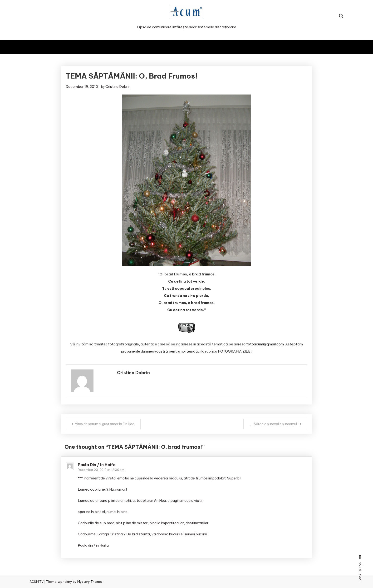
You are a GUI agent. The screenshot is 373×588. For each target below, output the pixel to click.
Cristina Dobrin (118, 87)
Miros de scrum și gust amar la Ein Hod (105, 424)
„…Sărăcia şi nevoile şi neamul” (274, 424)
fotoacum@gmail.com (265, 344)
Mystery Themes (90, 582)
